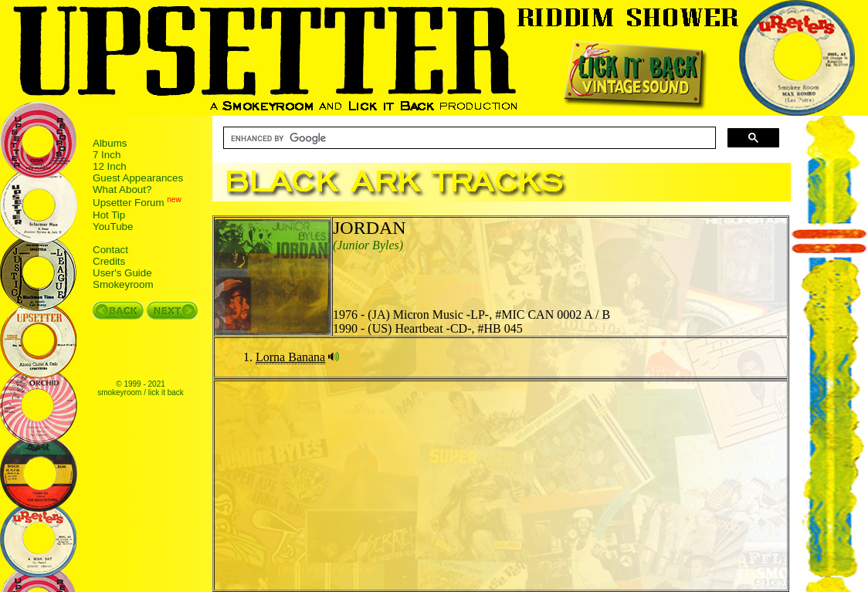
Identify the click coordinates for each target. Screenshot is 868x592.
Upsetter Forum (129, 203)
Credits (109, 261)
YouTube (113, 227)
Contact (110, 250)
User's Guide (122, 273)
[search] (468, 138)
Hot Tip (109, 215)
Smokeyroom (123, 284)
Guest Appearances (138, 178)
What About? (122, 189)
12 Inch (110, 166)
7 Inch (107, 155)
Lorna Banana (290, 357)
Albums (110, 143)
